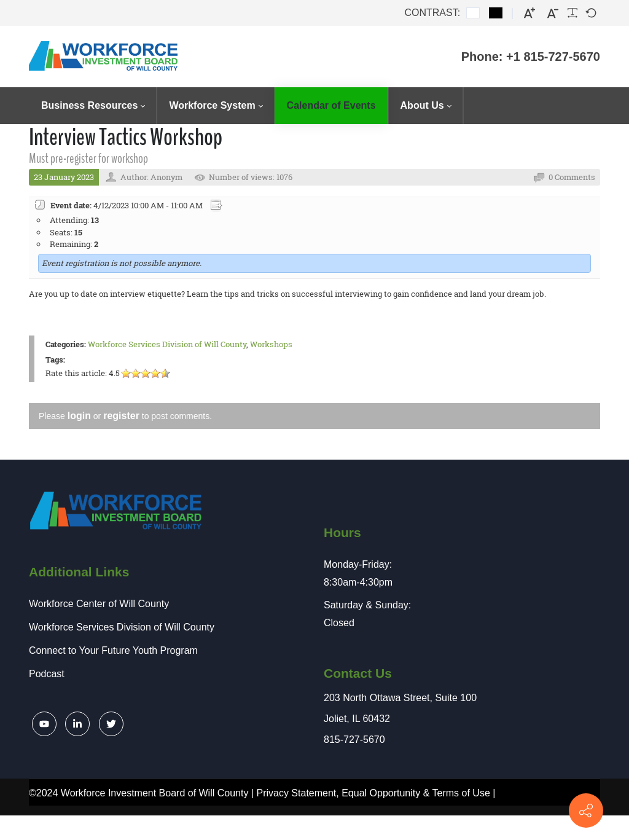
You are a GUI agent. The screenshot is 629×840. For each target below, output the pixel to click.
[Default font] (591, 13)
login (79, 416)
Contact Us (358, 673)
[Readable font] (572, 13)
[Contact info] (586, 811)
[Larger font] (529, 13)
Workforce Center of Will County (99, 604)
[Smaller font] (553, 13)
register (121, 416)
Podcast (47, 674)
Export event (217, 206)
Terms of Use (461, 793)
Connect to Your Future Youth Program (113, 650)
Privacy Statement (296, 793)
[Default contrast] (473, 13)
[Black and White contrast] (496, 13)
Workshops (271, 344)
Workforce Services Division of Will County (167, 344)
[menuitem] (93, 106)
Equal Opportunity (381, 793)
